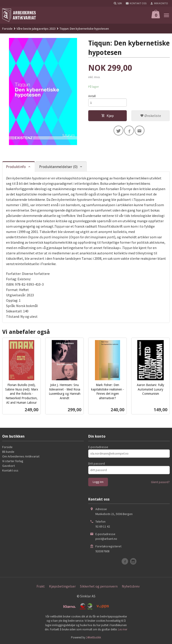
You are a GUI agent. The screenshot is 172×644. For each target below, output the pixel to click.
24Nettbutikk (94, 637)
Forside (7, 29)
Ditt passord (97, 463)
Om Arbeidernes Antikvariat (21, 456)
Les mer (123, 629)
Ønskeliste (151, 116)
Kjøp (107, 116)
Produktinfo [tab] (16, 167)
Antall (92, 96)
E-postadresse (98, 447)
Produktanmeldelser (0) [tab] (58, 167)
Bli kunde (8, 452)
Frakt (41, 586)
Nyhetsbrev (131, 586)
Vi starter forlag (13, 461)
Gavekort (9, 466)
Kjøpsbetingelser (62, 586)
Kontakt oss (10, 470)
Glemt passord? (160, 482)
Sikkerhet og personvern (99, 586)
